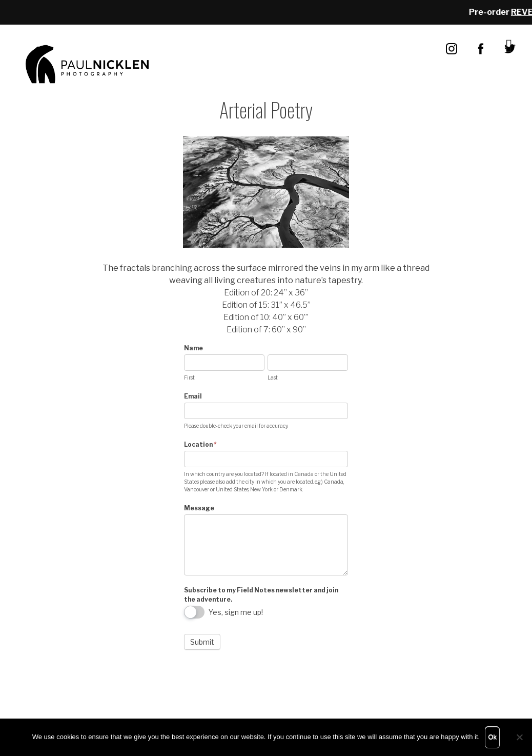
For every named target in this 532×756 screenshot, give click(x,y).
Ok (492, 737)
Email (193, 396)
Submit (202, 642)
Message (199, 508)
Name (193, 348)
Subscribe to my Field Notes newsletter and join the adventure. (261, 595)
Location (200, 444)
